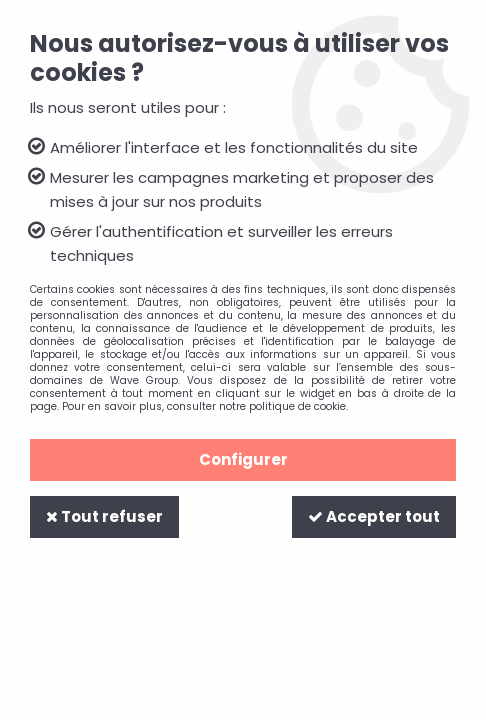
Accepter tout (374, 516)
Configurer (243, 459)
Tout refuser (104, 516)
